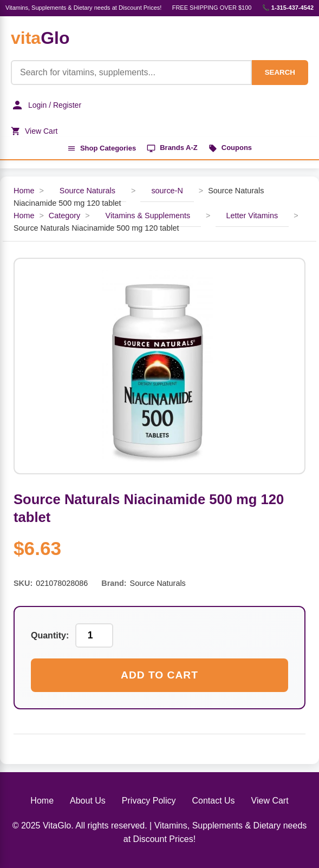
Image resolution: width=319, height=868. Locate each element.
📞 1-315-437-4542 (288, 8)
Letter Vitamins (252, 216)
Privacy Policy (149, 801)
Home (24, 191)
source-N (167, 191)
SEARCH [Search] (280, 72)
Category (64, 216)
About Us (88, 801)
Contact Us (213, 801)
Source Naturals (87, 191)
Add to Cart (159, 675)
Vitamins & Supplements (148, 216)
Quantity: (50, 635)
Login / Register (46, 105)
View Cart (34, 131)
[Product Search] (131, 73)
